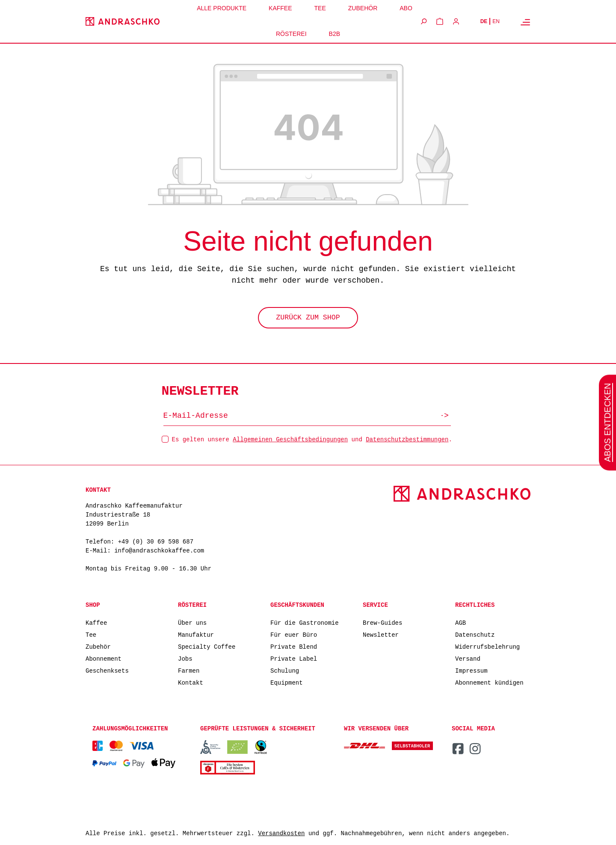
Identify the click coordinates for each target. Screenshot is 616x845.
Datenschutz (475, 634)
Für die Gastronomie (305, 622)
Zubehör (98, 646)
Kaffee (96, 622)
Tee (91, 634)
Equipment (287, 682)
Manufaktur (196, 634)
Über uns (192, 622)
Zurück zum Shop (308, 319)
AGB (461, 622)
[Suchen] (423, 21)
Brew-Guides (382, 622)
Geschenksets (107, 670)
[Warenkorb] (440, 21)
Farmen (189, 670)
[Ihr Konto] (456, 21)
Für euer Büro (294, 634)
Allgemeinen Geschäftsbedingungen (290, 439)
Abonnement (104, 658)
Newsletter (381, 634)
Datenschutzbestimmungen (407, 439)
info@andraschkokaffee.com (159, 551)
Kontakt (191, 682)
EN (496, 21)
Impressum (471, 670)
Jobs (185, 658)
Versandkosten (281, 834)
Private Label (294, 658)
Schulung (285, 670)
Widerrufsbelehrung (487, 646)
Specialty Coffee (207, 646)
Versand (468, 658)
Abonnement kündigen (489, 682)
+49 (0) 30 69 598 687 (156, 542)
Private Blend (294, 646)
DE (484, 21)
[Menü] (525, 22)
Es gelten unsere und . (312, 439)
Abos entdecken (607, 422)
